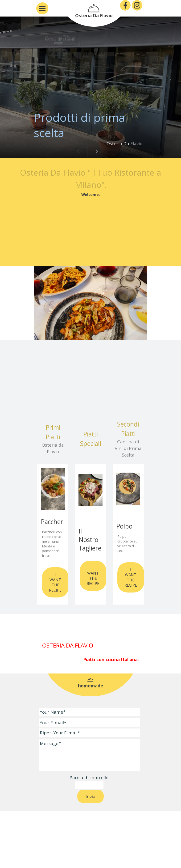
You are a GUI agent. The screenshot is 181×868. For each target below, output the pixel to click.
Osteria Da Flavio (94, 15)
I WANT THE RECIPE (55, 582)
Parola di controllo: (89, 777)
